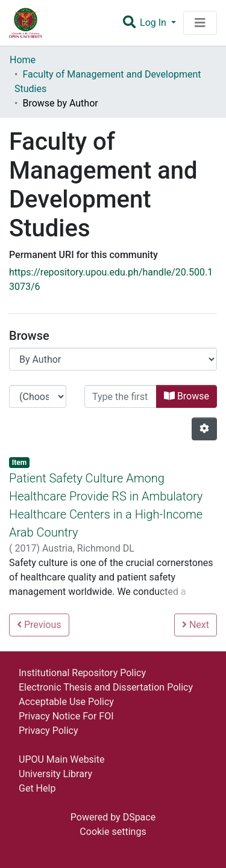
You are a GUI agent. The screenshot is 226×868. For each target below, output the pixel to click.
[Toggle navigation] (200, 23)
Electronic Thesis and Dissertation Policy (106, 687)
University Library (55, 774)
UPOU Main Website (61, 759)
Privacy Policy (49, 731)
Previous (39, 625)
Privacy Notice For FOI (66, 716)
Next (196, 625)
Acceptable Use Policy (66, 702)
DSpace (140, 817)
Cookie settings (113, 832)
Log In (154, 23)
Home (23, 60)
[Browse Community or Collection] (113, 359)
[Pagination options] (204, 429)
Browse (187, 396)
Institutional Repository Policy (82, 673)
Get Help (37, 788)
